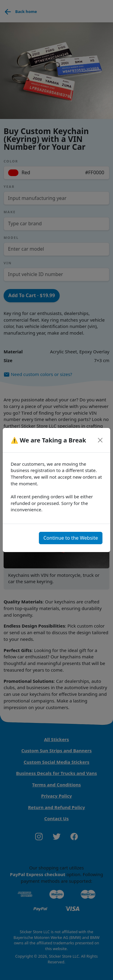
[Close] (100, 440)
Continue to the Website (71, 538)
